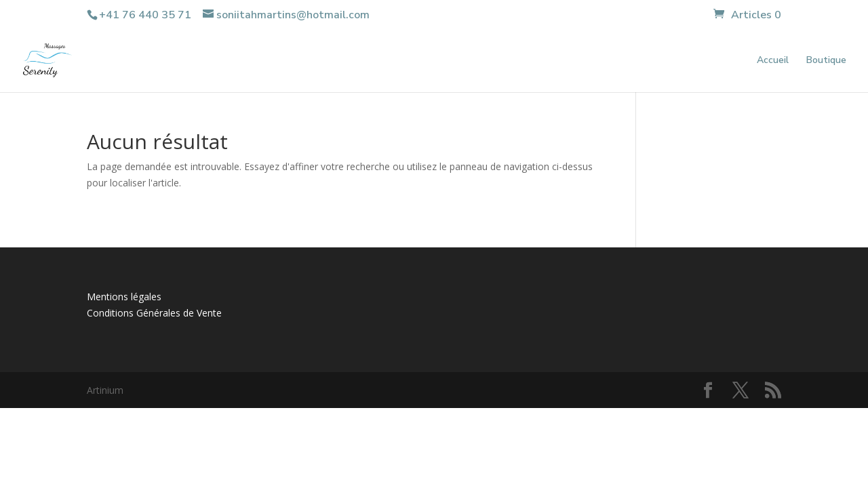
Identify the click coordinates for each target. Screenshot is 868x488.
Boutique (826, 61)
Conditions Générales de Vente (154, 313)
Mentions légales (124, 297)
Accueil (773, 61)
